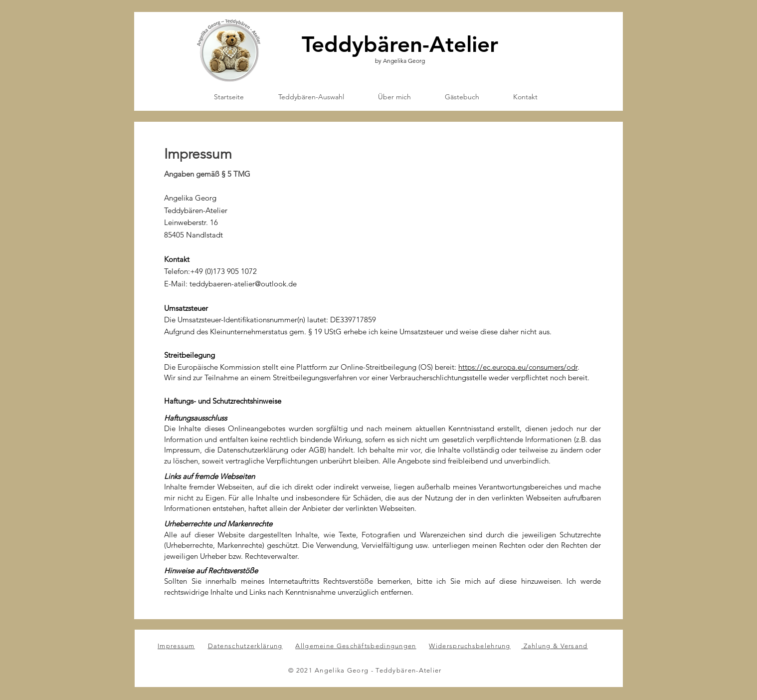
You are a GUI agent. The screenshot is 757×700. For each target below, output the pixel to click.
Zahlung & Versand (554, 646)
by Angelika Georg (400, 61)
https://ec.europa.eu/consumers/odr (518, 367)
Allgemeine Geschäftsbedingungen (356, 646)
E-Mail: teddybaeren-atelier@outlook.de (230, 284)
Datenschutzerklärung (245, 646)
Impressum (176, 646)
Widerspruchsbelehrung (470, 646)
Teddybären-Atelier (400, 44)
